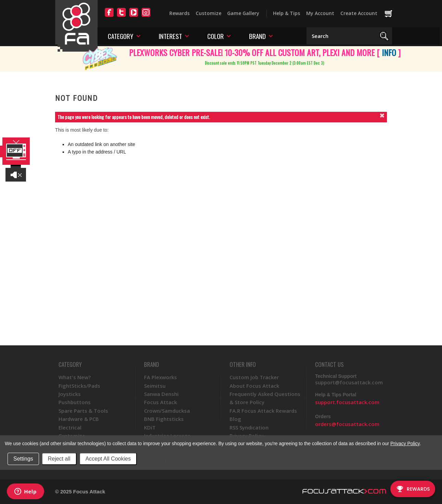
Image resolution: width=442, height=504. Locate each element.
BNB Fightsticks (164, 419)
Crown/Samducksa (167, 411)
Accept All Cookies (108, 459)
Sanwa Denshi (161, 394)
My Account (320, 13)
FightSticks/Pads (79, 386)
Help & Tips (287, 13)
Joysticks (70, 394)
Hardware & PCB (79, 419)
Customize (209, 13)
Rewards (179, 13)
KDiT (150, 427)
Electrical (70, 427)
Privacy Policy (405, 443)
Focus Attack (160, 402)
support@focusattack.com (349, 382)
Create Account (359, 13)
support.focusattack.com (347, 402)
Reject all (59, 459)
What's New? (75, 377)
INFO (389, 52)
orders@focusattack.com (347, 424)
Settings (23, 459)
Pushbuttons (75, 402)
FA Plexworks (160, 377)
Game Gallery (243, 13)
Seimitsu (155, 386)
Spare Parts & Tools (83, 411)
